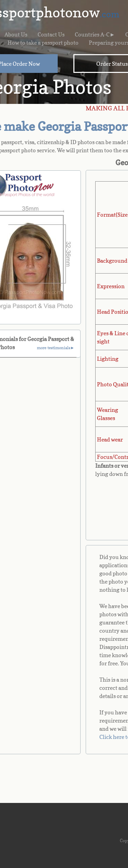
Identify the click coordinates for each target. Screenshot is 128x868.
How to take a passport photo (43, 43)
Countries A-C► (95, 34)
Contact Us (51, 34)
